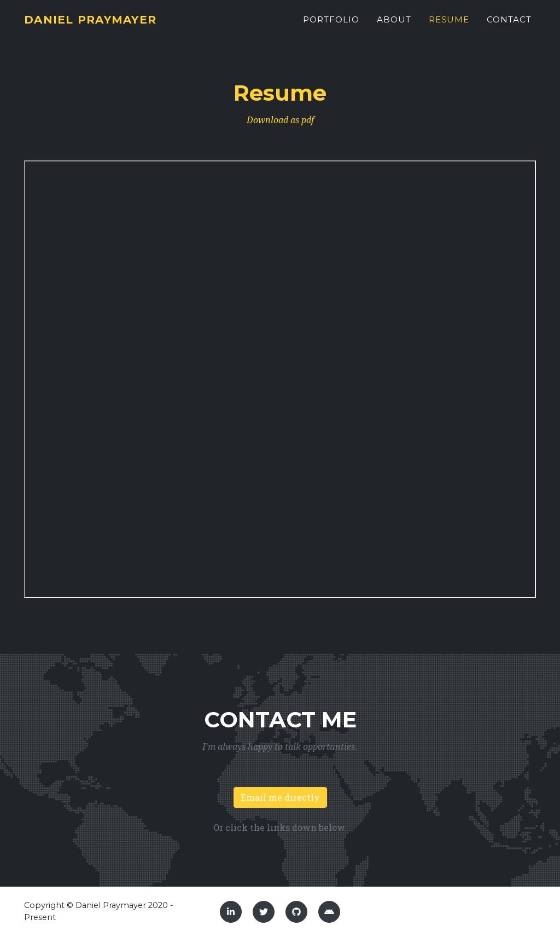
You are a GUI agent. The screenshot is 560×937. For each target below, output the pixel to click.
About (394, 25)
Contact (509, 25)
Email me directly (280, 797)
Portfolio (331, 25)
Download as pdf (280, 120)
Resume (449, 25)
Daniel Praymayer (103, 25)
